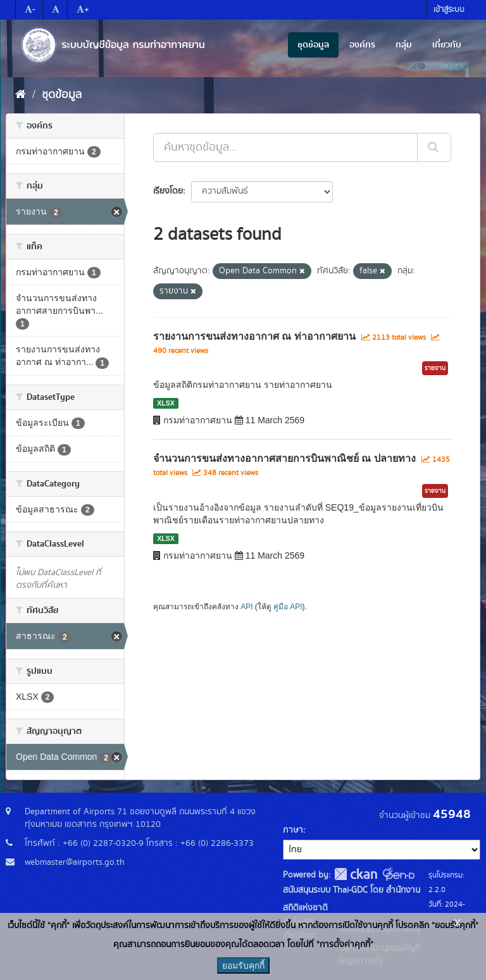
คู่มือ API (288, 607)
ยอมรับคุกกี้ (243, 965)
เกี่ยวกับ (447, 45)
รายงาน (435, 368)
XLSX (165, 403)
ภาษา (293, 830)
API (246, 607)
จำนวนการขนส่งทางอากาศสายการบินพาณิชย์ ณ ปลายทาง (284, 458)
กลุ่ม (404, 45)
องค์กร (362, 45)
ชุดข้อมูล (313, 45)
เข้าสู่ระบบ (449, 10)
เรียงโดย (168, 191)
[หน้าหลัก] (21, 95)
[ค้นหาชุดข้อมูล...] (285, 147)
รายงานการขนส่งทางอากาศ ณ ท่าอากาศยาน (254, 336)
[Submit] (434, 147)
